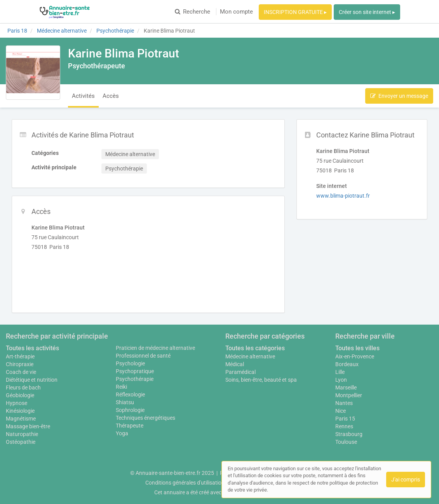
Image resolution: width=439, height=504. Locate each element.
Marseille (346, 388)
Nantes (344, 403)
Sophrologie (130, 410)
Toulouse (346, 442)
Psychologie (130, 363)
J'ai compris (406, 480)
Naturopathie (22, 434)
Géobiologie (20, 395)
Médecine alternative (250, 356)
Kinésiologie (20, 411)
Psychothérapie (135, 379)
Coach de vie (21, 372)
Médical (235, 364)
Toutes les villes (357, 348)
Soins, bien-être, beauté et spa (261, 380)
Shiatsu (125, 402)
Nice (341, 411)
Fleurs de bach (23, 388)
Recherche (192, 12)
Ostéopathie (21, 442)
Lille (340, 372)
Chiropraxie (20, 364)
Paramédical (240, 372)
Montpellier (349, 395)
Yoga (122, 433)
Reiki (121, 387)
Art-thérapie (20, 356)
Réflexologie (130, 395)
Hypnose (17, 403)
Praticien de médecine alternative (155, 348)
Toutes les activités (32, 348)
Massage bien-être (28, 426)
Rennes (344, 426)
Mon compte (236, 12)
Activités (83, 96)
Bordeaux (347, 364)
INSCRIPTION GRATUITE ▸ (295, 12)
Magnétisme (21, 419)
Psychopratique (135, 371)
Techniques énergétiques (145, 418)
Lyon (341, 380)
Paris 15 (345, 419)
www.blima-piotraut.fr (343, 196)
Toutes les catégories (255, 348)
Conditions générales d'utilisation (185, 483)
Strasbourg (349, 434)
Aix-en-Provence (355, 356)
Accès (111, 96)
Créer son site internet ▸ (367, 12)
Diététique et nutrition (32, 380)
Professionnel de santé (143, 356)
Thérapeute (130, 426)
